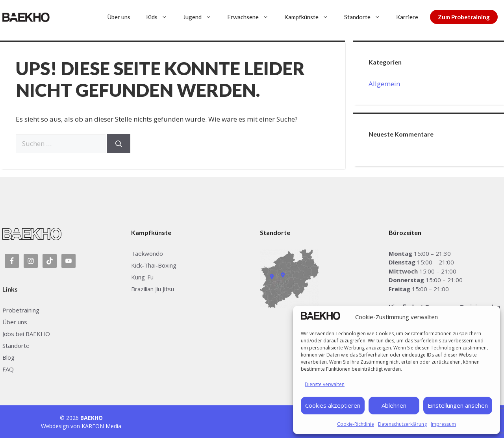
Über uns (119, 17)
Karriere (407, 17)
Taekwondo (147, 253)
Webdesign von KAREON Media (81, 426)
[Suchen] (119, 144)
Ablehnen (394, 405)
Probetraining (21, 310)
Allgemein (384, 84)
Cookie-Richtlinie (356, 424)
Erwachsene (252, 17)
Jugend (201, 17)
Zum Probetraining (464, 17)
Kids (161, 17)
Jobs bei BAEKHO (26, 334)
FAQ (8, 369)
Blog (8, 357)
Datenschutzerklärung (402, 424)
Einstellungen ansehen (458, 405)
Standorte (366, 17)
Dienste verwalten (325, 384)
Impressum (443, 424)
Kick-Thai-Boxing (154, 265)
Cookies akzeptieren (333, 405)
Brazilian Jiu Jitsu (153, 289)
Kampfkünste (310, 17)
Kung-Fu (142, 277)
